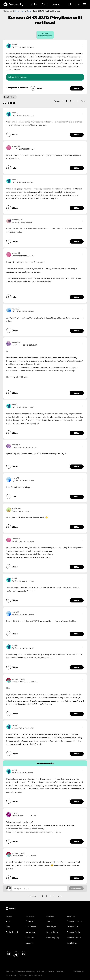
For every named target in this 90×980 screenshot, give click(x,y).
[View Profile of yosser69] (16, 146)
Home (17, 11)
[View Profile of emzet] (15, 813)
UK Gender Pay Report (35, 975)
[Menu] (85, 4)
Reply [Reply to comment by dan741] (77, 88)
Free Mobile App (53, 932)
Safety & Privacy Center (18, 972)
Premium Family (73, 932)
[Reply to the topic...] (40, 888)
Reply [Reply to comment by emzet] (77, 841)
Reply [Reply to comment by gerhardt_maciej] (77, 714)
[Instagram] (8, 954)
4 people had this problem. (18, 88)
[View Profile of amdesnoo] (16, 508)
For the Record (12, 932)
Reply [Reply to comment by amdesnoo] (77, 527)
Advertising (31, 932)
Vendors (30, 943)
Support (50, 921)
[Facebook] (23, 954)
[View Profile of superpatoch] (17, 220)
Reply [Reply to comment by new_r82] (77, 331)
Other (29, 11)
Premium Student (74, 938)
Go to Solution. (21, 77)
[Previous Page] (56, 101)
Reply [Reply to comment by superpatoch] (77, 242)
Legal (7, 972)
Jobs (8, 927)
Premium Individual (75, 921)
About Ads (51, 972)
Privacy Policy (30, 972)
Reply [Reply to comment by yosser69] (77, 168)
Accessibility (60, 972)
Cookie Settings (41, 972)
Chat (45, 4)
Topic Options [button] (9, 97)
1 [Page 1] (63, 101)
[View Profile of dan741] (15, 45)
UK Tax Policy (23, 975)
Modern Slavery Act (11, 975)
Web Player (51, 927)
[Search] (70, 4)
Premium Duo (72, 927)
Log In (77, 4)
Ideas (56, 4)
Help (34, 4)
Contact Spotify (53, 938)
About (8, 921)
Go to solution (46, 36)
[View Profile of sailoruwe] (16, 342)
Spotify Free (72, 943)
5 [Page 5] (78, 101)
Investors (30, 938)
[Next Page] (83, 101)
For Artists (30, 921)
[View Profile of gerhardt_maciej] (19, 679)
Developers (31, 927)
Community (13, 4)
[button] (83, 46)
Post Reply (76, 888)
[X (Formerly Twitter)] (16, 954)
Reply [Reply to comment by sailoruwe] (77, 393)
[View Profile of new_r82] (15, 309)
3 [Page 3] (70, 101)
